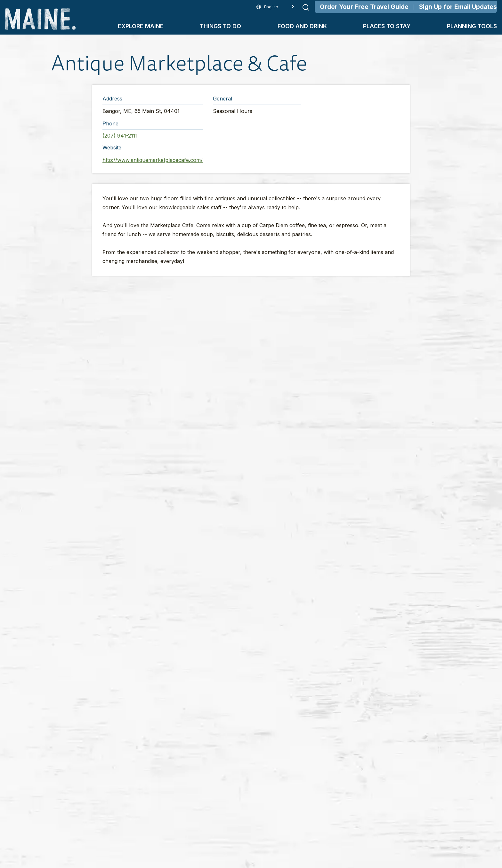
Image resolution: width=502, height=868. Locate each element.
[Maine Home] (40, 19)
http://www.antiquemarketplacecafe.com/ (153, 160)
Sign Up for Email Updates (458, 7)
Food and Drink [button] (302, 26)
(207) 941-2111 (120, 136)
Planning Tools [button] (472, 26)
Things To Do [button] (220, 26)
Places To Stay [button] (387, 26)
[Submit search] (306, 7)
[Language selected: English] (275, 7)
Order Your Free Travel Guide (364, 7)
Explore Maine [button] (141, 26)
